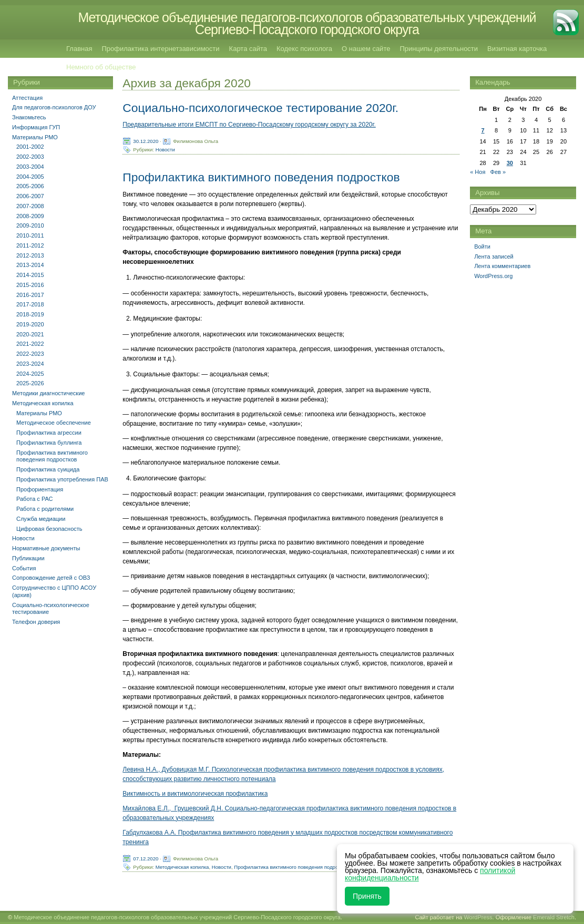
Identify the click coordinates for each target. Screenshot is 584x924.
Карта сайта (248, 49)
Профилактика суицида (48, 469)
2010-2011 (30, 235)
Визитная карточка (517, 49)
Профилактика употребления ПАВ (62, 479)
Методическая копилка (182, 866)
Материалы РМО (35, 137)
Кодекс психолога (304, 49)
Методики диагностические (48, 393)
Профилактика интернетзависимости (160, 49)
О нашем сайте (366, 49)
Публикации (28, 558)
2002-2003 (30, 157)
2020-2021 (30, 334)
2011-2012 (30, 245)
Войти (482, 247)
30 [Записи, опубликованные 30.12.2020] (510, 163)
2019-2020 (30, 324)
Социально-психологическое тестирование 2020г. (260, 108)
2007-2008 (30, 206)
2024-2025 (30, 374)
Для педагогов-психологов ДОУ (54, 107)
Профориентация (40, 489)
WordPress (478, 917)
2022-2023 (30, 354)
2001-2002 (30, 147)
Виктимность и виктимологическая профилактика (195, 794)
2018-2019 (30, 314)
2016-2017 (30, 295)
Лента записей (494, 256)
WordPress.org (493, 276)
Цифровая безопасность (49, 529)
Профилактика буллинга (49, 443)
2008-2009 (30, 216)
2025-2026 (30, 383)
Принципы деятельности (439, 49)
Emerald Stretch (554, 917)
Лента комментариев (502, 266)
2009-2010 (30, 225)
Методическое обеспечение (54, 423)
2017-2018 (30, 304)
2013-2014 (30, 265)
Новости (165, 150)
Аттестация (27, 98)
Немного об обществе (101, 67)
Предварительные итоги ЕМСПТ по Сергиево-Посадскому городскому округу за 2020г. (249, 125)
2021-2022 (30, 344)
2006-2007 (30, 196)
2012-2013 (30, 255)
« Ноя (478, 172)
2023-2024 (30, 364)
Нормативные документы (46, 548)
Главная (79, 49)
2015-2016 (30, 285)
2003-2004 (30, 167)
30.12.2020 (146, 141)
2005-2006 (30, 186)
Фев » (498, 172)
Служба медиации (41, 519)
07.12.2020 (146, 858)
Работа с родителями (45, 509)
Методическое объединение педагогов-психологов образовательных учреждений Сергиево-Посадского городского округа (307, 23)
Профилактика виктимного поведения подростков (261, 177)
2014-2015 (30, 275)
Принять (367, 896)
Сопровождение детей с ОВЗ (51, 578)
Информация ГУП (36, 127)
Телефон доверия (36, 622)
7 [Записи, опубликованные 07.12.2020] (483, 130)
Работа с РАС (35, 499)
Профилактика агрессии (49, 433)
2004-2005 (30, 177)
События (24, 568)
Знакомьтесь (29, 117)
